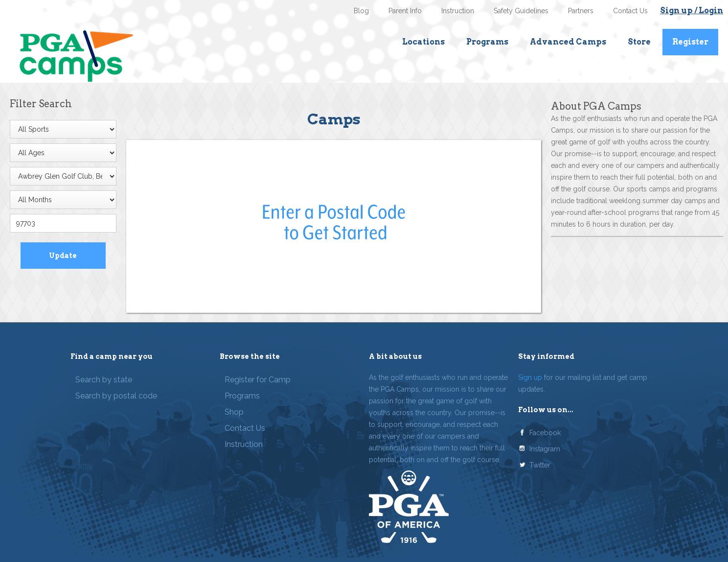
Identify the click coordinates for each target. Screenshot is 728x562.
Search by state (104, 380)
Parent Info (405, 11)
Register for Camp (258, 380)
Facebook (545, 433)
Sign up (530, 377)
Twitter (540, 465)
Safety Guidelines (521, 11)
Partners (581, 11)
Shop (234, 412)
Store (639, 42)
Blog (361, 11)
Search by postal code (116, 396)
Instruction (458, 11)
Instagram (545, 449)
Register (690, 42)
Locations (423, 42)
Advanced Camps (568, 42)
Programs (487, 42)
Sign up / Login (692, 11)
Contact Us (630, 11)
